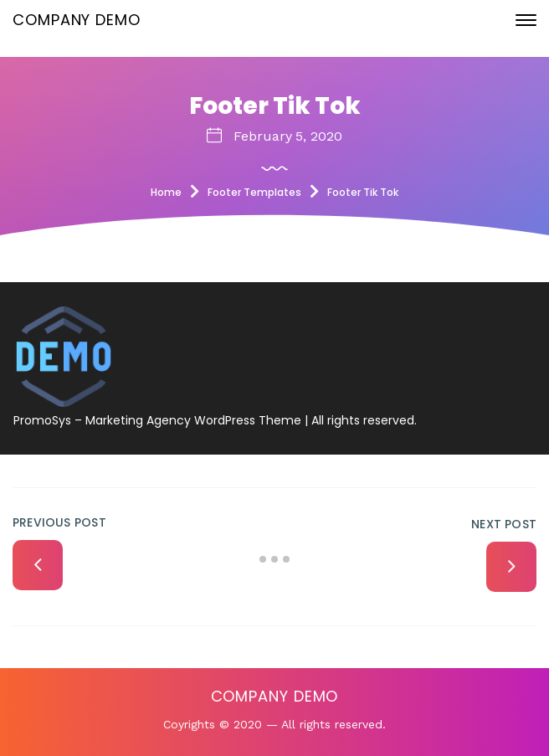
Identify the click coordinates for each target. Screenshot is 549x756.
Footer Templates (254, 192)
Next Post (504, 524)
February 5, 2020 (288, 136)
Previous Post (59, 522)
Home (166, 192)
